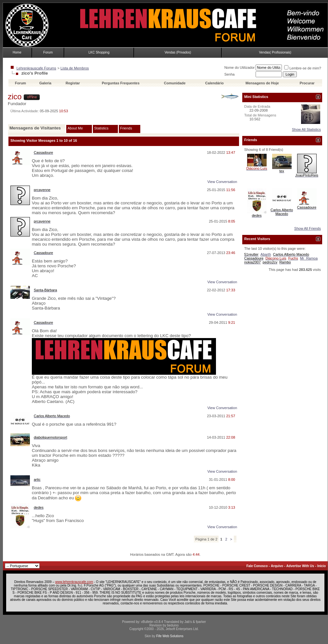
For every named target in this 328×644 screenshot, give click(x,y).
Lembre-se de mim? (303, 68)
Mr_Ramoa (309, 258)
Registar (73, 83)
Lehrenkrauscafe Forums (36, 68)
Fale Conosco (257, 566)
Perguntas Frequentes (120, 83)
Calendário (214, 83)
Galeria (45, 83)
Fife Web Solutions (170, 636)
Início (322, 566)
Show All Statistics (306, 129)
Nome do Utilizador (240, 67)
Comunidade (175, 83)
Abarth (266, 254)
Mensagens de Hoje (262, 83)
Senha (230, 74)
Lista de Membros (75, 68)
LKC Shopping (99, 52)
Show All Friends (308, 228)
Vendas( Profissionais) (275, 52)
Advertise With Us (300, 566)
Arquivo (277, 566)
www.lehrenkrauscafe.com (74, 582)
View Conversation (222, 182)
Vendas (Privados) (178, 52)
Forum (48, 52)
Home (17, 52)
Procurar (307, 83)
